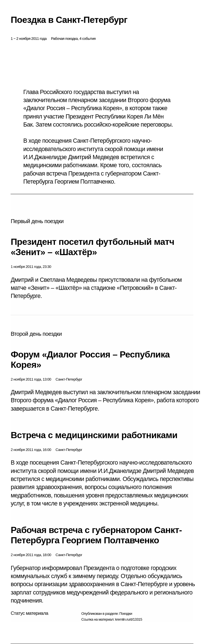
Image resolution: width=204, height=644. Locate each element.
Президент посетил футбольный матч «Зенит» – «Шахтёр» (92, 247)
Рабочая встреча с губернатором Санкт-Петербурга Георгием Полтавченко (96, 535)
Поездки (126, 614)
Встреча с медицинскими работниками (94, 435)
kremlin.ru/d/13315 (129, 619)
